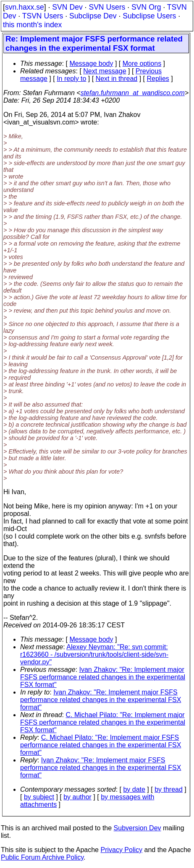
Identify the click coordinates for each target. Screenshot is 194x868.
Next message (105, 71)
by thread (169, 789)
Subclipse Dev (93, 16)
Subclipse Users (149, 16)
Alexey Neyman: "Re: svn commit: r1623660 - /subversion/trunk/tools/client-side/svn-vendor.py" (94, 654)
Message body (91, 63)
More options (142, 63)
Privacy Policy (121, 850)
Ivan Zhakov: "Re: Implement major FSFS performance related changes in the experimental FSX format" (103, 677)
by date (134, 789)
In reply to (71, 79)
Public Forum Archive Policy (42, 857)
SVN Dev (67, 7)
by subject (39, 797)
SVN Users (107, 7)
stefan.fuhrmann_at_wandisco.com (133, 93)
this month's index (32, 25)
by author (77, 797)
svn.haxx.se (25, 7)
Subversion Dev (138, 828)
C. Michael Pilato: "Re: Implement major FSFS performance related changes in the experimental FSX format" (103, 722)
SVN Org (146, 7)
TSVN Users (43, 16)
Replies (158, 79)
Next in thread (117, 79)
